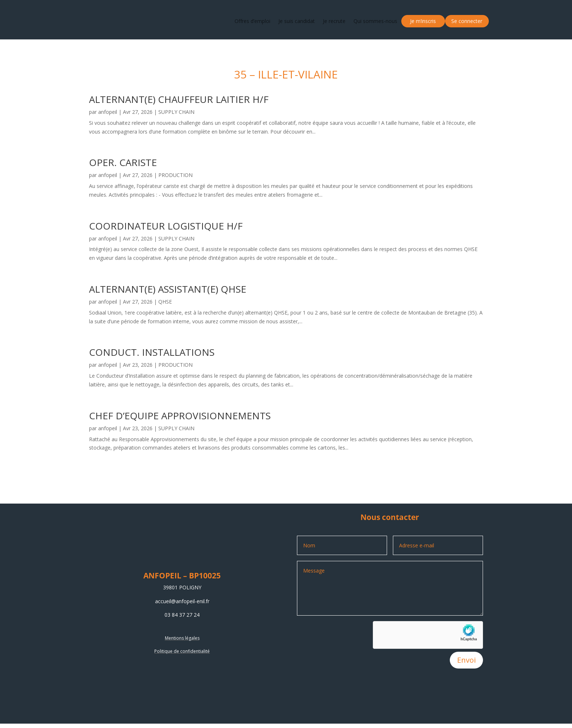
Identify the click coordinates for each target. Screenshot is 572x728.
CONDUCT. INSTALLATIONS (152, 352)
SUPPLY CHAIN (176, 112)
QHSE (165, 302)
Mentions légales (182, 638)
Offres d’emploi (252, 21)
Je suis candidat (297, 21)
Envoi (466, 660)
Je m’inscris (423, 21)
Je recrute (334, 21)
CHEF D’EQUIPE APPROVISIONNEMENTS (180, 416)
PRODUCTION (175, 175)
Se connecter (467, 21)
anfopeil (108, 112)
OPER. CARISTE (123, 162)
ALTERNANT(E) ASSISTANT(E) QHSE (168, 289)
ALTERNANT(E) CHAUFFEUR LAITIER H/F (179, 99)
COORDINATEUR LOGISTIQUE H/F (166, 226)
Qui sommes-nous (375, 21)
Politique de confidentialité (182, 651)
